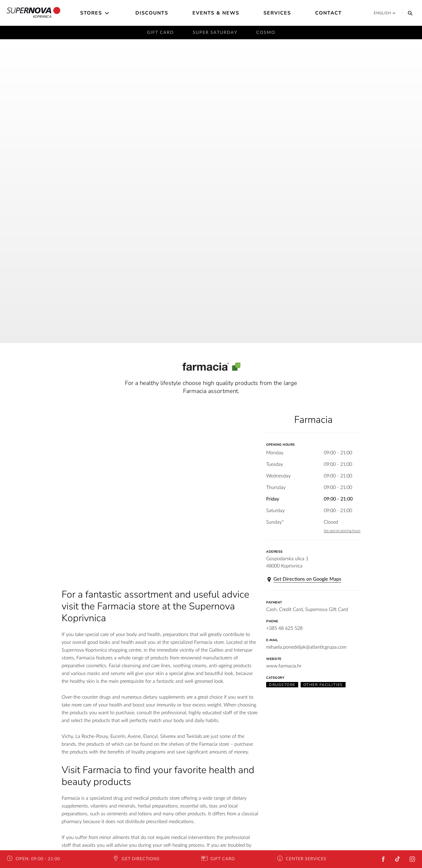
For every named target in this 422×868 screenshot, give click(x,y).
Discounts (152, 13)
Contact (328, 13)
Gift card (160, 33)
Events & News (216, 13)
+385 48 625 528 (284, 628)
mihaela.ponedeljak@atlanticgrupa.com (306, 647)
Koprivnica (34, 13)
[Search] (409, 13)
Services (277, 13)
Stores (91, 13)
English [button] (385, 13)
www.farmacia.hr (284, 666)
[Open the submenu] (107, 13)
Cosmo (266, 33)
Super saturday (215, 33)
